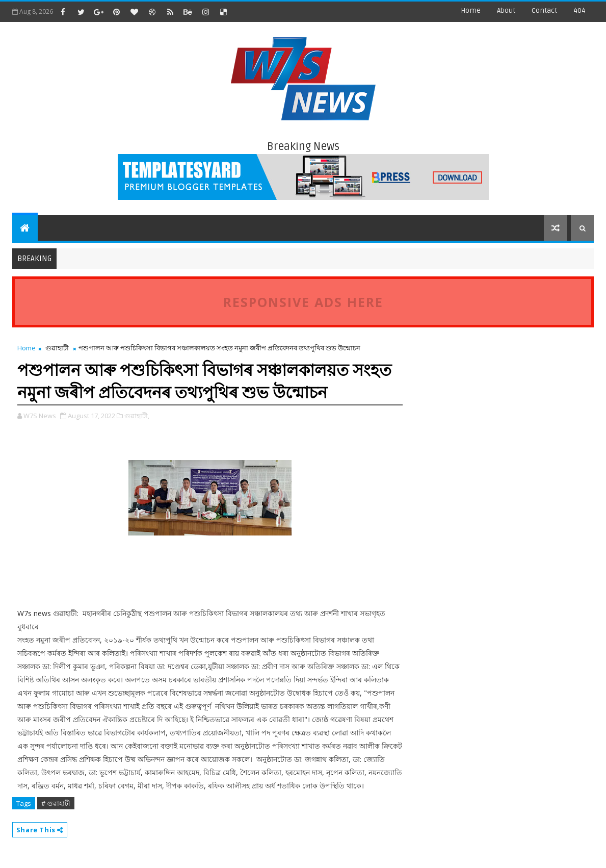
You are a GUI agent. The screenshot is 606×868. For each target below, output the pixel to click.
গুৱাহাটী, (137, 416)
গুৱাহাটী (57, 348)
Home (471, 10)
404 (579, 10)
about (506, 10)
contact (544, 10)
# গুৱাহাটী (56, 803)
